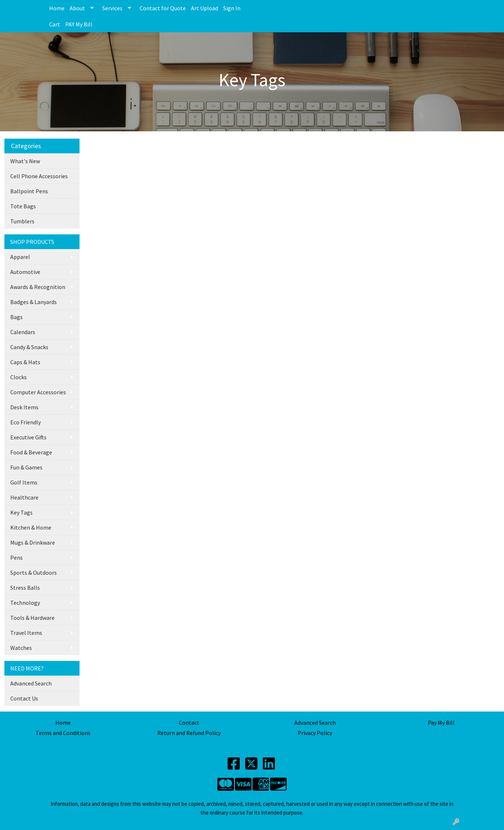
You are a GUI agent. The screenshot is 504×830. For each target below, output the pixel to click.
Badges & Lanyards (34, 302)
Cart (55, 24)
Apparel (20, 257)
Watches (21, 648)
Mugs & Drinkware (33, 542)
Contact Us (24, 698)
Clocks (19, 377)
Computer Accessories (38, 392)
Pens (16, 557)
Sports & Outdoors (34, 573)
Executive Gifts (28, 437)
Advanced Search (31, 683)
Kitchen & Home (31, 527)
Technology (25, 603)
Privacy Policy (315, 733)
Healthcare (24, 497)
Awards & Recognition (38, 287)
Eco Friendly (25, 422)
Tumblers (22, 221)
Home (57, 8)
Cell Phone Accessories (39, 176)
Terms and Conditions (63, 733)
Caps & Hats (25, 362)
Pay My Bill (441, 723)
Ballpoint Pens (29, 191)
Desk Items (24, 407)
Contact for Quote (163, 8)
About (77, 8)
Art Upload (205, 8)
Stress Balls (25, 588)
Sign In (232, 8)
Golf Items (24, 482)
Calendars (23, 332)
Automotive (25, 272)
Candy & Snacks (29, 347)
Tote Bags (23, 206)
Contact (189, 723)
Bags (16, 317)
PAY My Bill (79, 24)
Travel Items (26, 633)
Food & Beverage (31, 452)
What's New (25, 161)
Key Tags (21, 512)
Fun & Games (26, 467)
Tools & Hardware (32, 618)
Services (112, 8)
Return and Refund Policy (189, 733)
